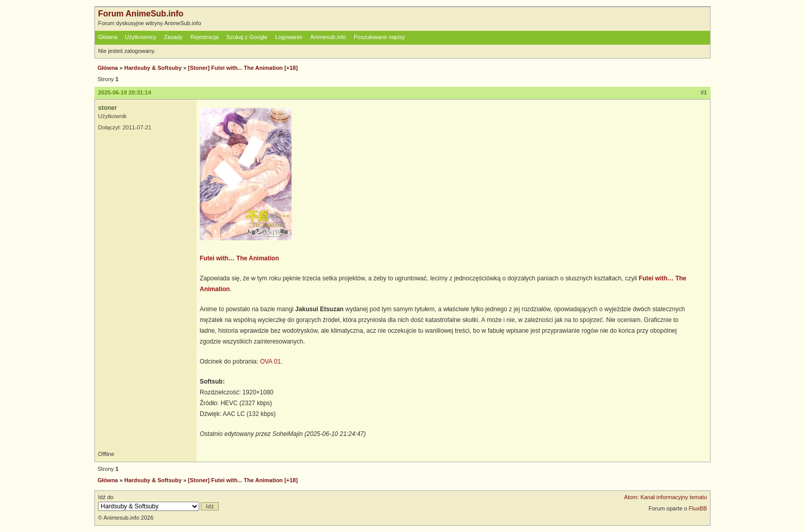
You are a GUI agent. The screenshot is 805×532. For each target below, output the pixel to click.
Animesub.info (328, 37)
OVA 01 (270, 362)
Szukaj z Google (247, 37)
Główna (108, 37)
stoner (108, 108)
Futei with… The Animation (239, 258)
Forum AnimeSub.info (141, 14)
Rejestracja (205, 37)
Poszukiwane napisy (379, 37)
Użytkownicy (140, 37)
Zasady (174, 37)
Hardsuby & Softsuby (153, 68)
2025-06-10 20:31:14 (124, 92)
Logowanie (289, 37)
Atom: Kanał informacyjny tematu (666, 497)
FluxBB (698, 508)
